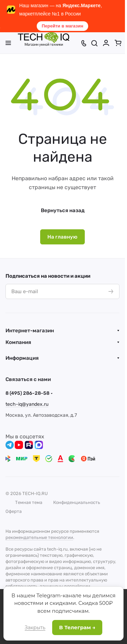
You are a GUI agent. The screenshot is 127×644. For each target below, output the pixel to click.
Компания (18, 342)
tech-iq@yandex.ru (27, 404)
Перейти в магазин (62, 26)
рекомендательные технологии (39, 537)
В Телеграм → (77, 627)
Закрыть (35, 628)
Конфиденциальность (77, 502)
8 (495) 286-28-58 (27, 393)
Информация (22, 358)
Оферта (14, 511)
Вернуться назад (63, 210)
